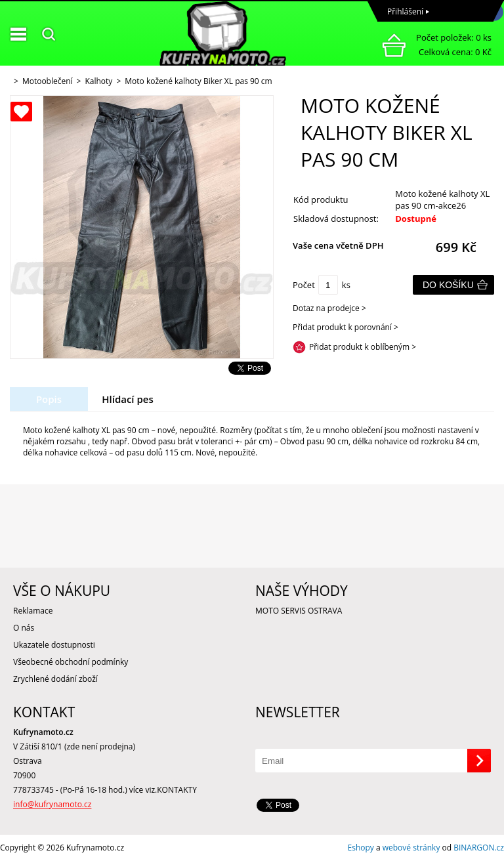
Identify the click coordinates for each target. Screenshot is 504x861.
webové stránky (411, 848)
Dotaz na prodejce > (329, 308)
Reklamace (33, 611)
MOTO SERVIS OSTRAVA (299, 611)
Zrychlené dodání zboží (55, 679)
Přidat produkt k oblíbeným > (363, 347)
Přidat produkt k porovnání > (346, 327)
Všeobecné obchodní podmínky (71, 662)
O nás (24, 628)
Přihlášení (405, 11)
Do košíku (448, 285)
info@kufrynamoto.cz (52, 804)
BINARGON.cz (479, 848)
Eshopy (361, 848)
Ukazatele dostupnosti (54, 645)
